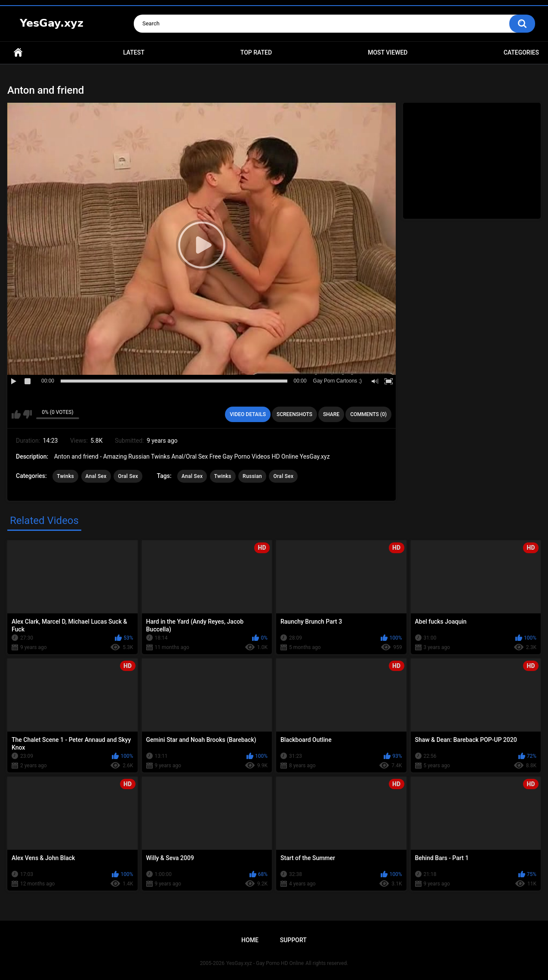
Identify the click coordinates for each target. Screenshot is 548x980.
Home (18, 53)
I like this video (16, 414)
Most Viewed (388, 52)
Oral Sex (128, 476)
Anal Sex (96, 476)
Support (293, 940)
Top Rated (256, 52)
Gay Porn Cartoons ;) (337, 381)
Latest (134, 52)
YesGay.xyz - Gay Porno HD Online (265, 963)
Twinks (65, 476)
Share (331, 414)
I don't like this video (27, 414)
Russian (252, 476)
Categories (521, 52)
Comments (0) (368, 414)
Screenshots (294, 414)
